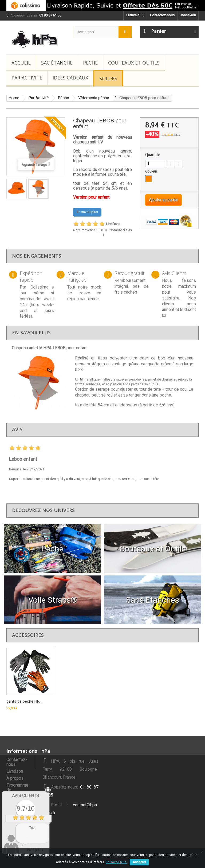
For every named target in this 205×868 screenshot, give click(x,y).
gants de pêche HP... (24, 701)
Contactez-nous (162, 15)
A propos (15, 778)
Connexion (188, 15)
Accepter (139, 862)
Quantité (153, 155)
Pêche (90, 63)
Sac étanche (57, 63)
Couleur (151, 171)
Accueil (21, 63)
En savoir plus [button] (87, 212)
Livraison (15, 771)
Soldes (108, 78)
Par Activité (27, 78)
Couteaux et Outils (134, 63)
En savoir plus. (116, 862)
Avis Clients (25, 796)
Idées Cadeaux (70, 78)
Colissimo (40, 287)
